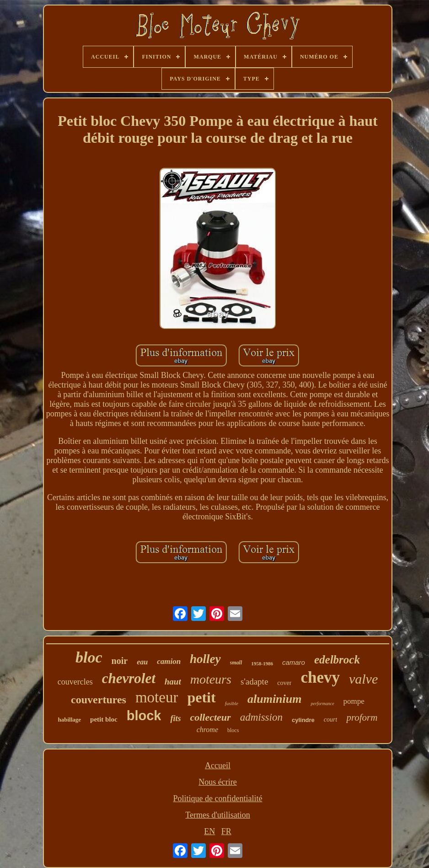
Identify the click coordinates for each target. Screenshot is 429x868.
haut (173, 682)
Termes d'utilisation (217, 815)
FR (226, 831)
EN (209, 831)
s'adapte (254, 682)
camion (169, 661)
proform (362, 717)
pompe (354, 701)
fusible (232, 703)
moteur (157, 697)
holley (205, 659)
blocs (233, 730)
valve (363, 679)
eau (142, 662)
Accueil (218, 766)
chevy (320, 677)
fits (175, 718)
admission (261, 717)
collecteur (210, 717)
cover (284, 683)
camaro (294, 662)
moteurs (211, 679)
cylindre (303, 720)
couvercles (75, 682)
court (331, 720)
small (236, 663)
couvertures (99, 700)
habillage (70, 720)
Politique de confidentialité (218, 798)
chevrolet (129, 678)
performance (322, 704)
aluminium (275, 699)
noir (120, 661)
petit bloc (104, 719)
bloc (89, 657)
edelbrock (337, 660)
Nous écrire (217, 782)
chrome (207, 730)
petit (201, 697)
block (144, 716)
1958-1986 (262, 663)
